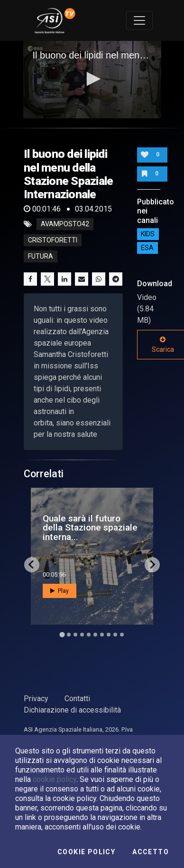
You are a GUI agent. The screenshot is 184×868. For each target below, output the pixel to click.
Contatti (77, 699)
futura (41, 257)
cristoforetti (53, 241)
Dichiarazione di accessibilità (72, 710)
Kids (148, 234)
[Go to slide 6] (95, 635)
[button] (92, 79)
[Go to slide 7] (102, 635)
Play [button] (60, 591)
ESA (147, 248)
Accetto (151, 852)
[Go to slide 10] (122, 635)
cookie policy (55, 779)
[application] (92, 80)
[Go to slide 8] (109, 635)
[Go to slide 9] (115, 635)
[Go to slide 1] (62, 634)
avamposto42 (65, 224)
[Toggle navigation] (139, 20)
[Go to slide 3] (75, 635)
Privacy (36, 699)
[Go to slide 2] (69, 635)
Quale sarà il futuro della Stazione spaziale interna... (90, 527)
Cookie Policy (86, 852)
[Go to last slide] (32, 565)
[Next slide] (152, 565)
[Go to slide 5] (89, 635)
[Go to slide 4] (82, 635)
